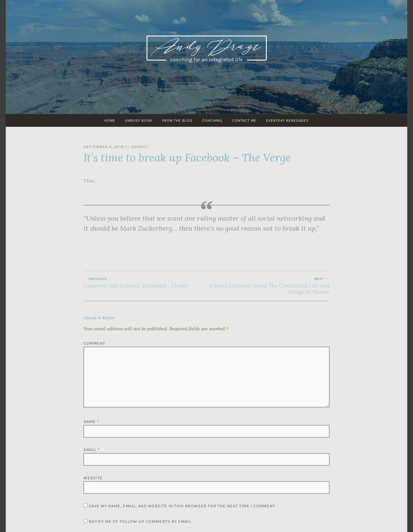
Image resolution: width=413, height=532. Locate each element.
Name (91, 422)
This (89, 181)
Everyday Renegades (287, 120)
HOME (110, 120)
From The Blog (177, 120)
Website (93, 478)
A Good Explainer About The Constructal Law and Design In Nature (268, 286)
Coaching (212, 120)
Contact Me (244, 120)
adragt (140, 147)
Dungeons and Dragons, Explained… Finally (145, 283)
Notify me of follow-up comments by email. (140, 522)
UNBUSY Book (139, 120)
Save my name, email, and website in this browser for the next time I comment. (182, 506)
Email (92, 450)
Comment (94, 343)
